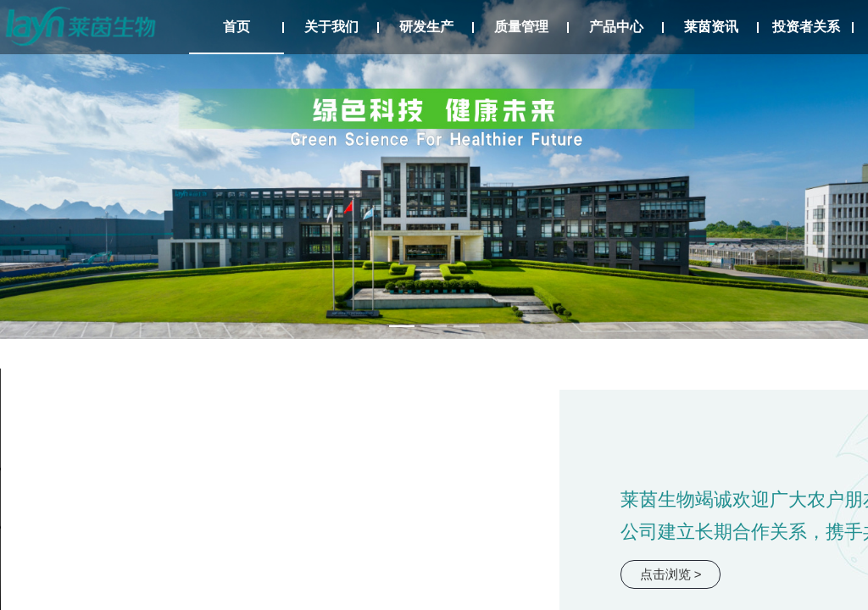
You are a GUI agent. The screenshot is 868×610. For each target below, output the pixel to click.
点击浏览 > (671, 574)
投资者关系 (806, 27)
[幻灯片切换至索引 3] (466, 326)
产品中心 (616, 27)
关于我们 (331, 27)
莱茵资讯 (711, 27)
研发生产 (426, 27)
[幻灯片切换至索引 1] (402, 326)
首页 (236, 27)
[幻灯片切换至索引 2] (434, 326)
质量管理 (521, 27)
